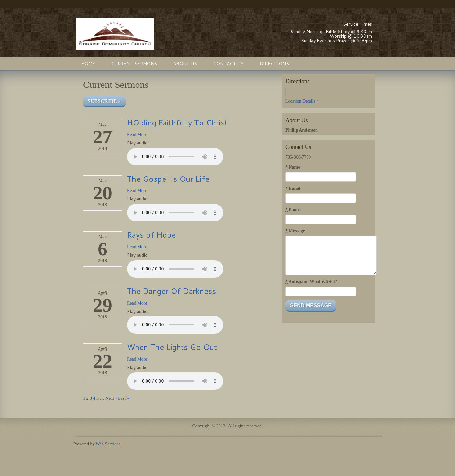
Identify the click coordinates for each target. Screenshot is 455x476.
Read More (137, 135)
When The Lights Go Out (172, 347)
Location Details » (302, 101)
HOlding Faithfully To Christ (177, 123)
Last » (124, 398)
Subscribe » (104, 101)
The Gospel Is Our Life (168, 179)
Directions (274, 64)
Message (295, 231)
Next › (111, 398)
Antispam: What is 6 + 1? (311, 282)
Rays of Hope (151, 235)
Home (88, 64)
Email (293, 188)
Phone (293, 210)
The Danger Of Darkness (171, 291)
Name (293, 167)
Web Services (108, 444)
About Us (185, 64)
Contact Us (228, 64)
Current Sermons (134, 64)
